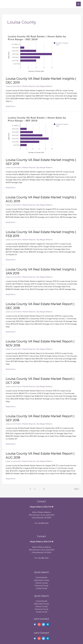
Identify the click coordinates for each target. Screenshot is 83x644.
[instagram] (39, 624)
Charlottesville (41, 577)
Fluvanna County (41, 586)
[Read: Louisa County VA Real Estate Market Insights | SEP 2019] (39, 135)
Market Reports (29, 86)
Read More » (11, 106)
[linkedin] (48, 624)
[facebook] (35, 624)
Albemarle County (42, 580)
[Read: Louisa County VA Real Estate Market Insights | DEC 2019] (39, 53)
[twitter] (44, 624)
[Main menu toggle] (78, 4)
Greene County (41, 583)
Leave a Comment (13, 86)
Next (78, 489)
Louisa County (41, 588)
